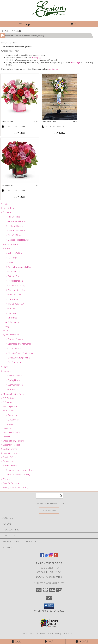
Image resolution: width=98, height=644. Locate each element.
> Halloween (12, 299)
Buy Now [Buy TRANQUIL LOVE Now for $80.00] (20, 133)
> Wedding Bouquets (11, 433)
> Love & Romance (10, 322)
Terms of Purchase (50, 634)
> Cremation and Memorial (19, 344)
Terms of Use (68, 634)
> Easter (10, 262)
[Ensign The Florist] (49, 17)
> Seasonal (6, 371)
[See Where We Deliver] (49, 510)
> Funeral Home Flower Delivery (21, 470)
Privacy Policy (31, 634)
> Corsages (12, 415)
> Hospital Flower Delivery (18, 475)
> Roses (5, 331)
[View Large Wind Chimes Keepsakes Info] (59, 97)
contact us (53, 69)
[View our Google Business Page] (47, 557)
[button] (49, 606)
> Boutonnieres (13, 420)
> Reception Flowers (11, 453)
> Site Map (6, 479)
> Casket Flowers (14, 348)
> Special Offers (8, 457)
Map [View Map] (49, 642)
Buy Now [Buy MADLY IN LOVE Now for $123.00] (20, 197)
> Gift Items (7, 402)
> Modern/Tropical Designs (14, 394)
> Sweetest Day (13, 295)
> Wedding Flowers (10, 406)
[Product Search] (50, 496)
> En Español (7, 424)
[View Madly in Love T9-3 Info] (20, 161)
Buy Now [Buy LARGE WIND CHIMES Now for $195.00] (59, 133)
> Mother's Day (13, 272)
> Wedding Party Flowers (13, 441)
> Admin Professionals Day (19, 267)
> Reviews (6, 437)
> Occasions (7, 212)
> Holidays (6, 249)
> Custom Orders (9, 449)
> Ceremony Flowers (11, 445)
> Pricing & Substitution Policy (15, 487)
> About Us (6, 428)
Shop (24, 24)
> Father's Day (13, 276)
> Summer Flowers (15, 385)
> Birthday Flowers (15, 226)
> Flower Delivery (9, 465)
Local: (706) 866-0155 (49, 577)
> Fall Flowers (13, 389)
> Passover (11, 258)
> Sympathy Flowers (10, 335)
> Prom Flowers (8, 410)
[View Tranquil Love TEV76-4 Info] (20, 97)
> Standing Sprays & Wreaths (20, 353)
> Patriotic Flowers (10, 244)
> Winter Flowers (14, 376)
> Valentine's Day (14, 253)
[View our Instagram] (51, 557)
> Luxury (5, 326)
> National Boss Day (16, 290)
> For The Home (14, 362)
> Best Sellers (7, 208)
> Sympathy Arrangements (18, 358)
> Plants (5, 367)
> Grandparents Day (16, 285)
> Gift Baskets (8, 398)
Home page (37, 57)
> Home (5, 204)
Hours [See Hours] (82, 642)
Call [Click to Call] (16, 642)
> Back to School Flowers (18, 240)
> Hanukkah (12, 308)
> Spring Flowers (14, 380)
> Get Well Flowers (15, 235)
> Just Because (13, 217)
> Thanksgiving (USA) (16, 304)
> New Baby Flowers (16, 231)
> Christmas (12, 318)
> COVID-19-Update (10, 483)
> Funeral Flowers (15, 339)
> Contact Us (7, 461)
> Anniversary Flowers (16, 221)
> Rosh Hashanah (15, 281)
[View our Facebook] (42, 557)
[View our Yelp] (56, 557)
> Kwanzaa (11, 313)
